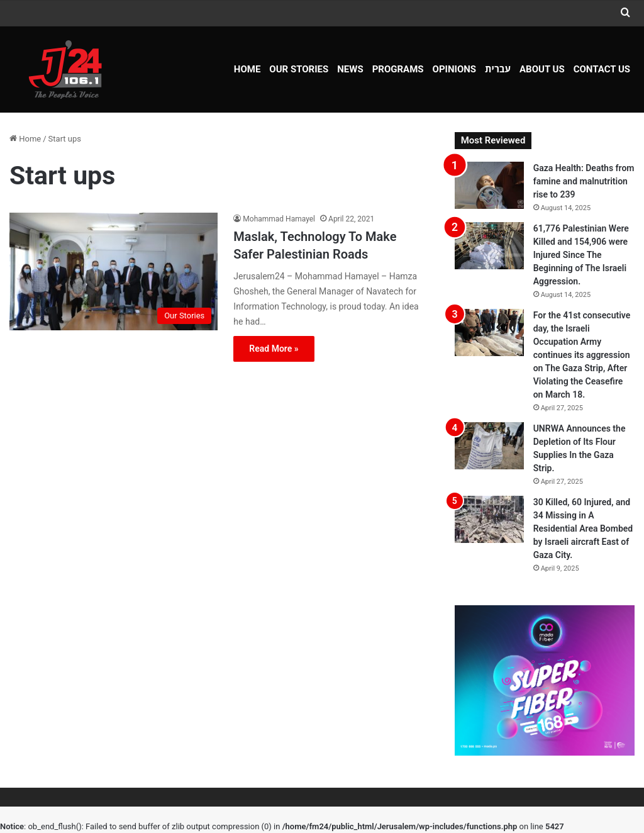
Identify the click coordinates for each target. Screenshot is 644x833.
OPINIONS (455, 69)
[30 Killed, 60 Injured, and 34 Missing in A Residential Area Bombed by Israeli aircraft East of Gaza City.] (489, 519)
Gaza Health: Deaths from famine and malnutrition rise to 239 (584, 181)
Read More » (274, 349)
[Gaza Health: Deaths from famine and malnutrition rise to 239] (489, 185)
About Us (542, 69)
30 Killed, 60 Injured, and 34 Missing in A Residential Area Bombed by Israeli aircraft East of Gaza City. (583, 528)
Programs (398, 69)
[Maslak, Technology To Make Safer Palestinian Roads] (114, 271)
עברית (498, 69)
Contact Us (602, 69)
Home (247, 69)
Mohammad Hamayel (279, 219)
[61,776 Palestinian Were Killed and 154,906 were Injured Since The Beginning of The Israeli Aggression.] (489, 246)
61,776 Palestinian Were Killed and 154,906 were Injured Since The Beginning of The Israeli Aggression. (581, 255)
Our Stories (299, 69)
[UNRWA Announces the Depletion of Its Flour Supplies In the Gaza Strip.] (489, 446)
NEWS (350, 69)
